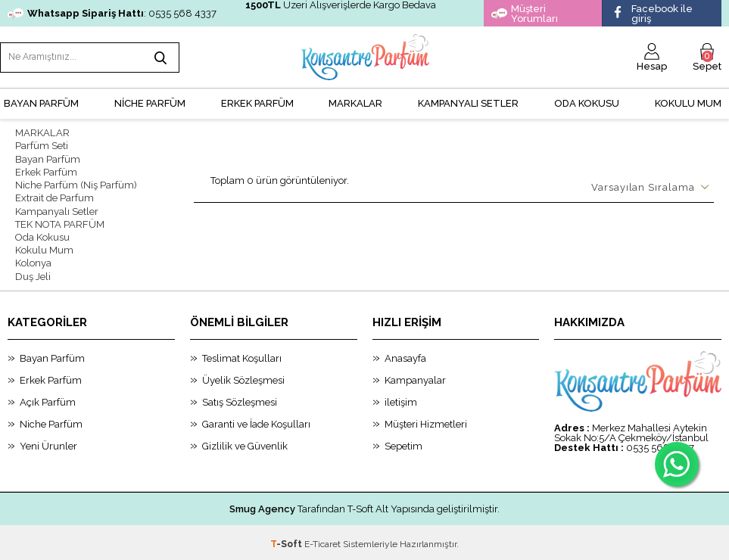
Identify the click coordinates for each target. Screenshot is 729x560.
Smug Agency (262, 506)
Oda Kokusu (587, 103)
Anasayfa (405, 355)
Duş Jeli (33, 274)
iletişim (401, 399)
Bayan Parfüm (48, 158)
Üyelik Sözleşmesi (243, 377)
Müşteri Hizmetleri (426, 421)
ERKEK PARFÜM (257, 103)
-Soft (287, 541)
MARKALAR (355, 103)
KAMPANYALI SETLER (468, 103)
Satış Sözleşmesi (240, 399)
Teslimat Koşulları (242, 355)
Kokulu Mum (688, 103)
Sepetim (403, 443)
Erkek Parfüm (46, 171)
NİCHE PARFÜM (150, 103)
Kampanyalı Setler (57, 209)
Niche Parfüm (51, 421)
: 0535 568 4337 (112, 13)
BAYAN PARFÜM (41, 103)
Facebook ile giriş (651, 14)
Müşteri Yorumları (525, 14)
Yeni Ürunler (48, 443)
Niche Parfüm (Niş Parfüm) (76, 184)
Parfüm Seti (42, 145)
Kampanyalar (415, 377)
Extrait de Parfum (55, 196)
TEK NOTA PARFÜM (60, 222)
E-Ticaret (322, 541)
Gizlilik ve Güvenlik (245, 443)
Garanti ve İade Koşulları (256, 421)
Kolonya (33, 261)
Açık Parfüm (48, 399)
